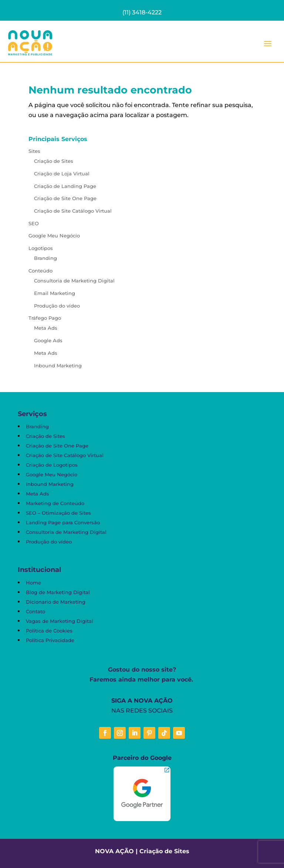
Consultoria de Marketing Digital (74, 281)
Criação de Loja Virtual (62, 174)
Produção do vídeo (57, 306)
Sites (34, 151)
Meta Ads (46, 328)
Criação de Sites (54, 161)
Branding (45, 258)
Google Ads (48, 340)
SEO (34, 223)
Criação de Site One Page (65, 198)
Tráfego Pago (45, 318)
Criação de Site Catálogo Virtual (73, 211)
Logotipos (41, 248)
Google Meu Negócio (54, 236)
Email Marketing (55, 293)
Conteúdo (40, 271)
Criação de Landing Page (65, 186)
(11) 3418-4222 (142, 12)
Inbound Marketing (58, 366)
